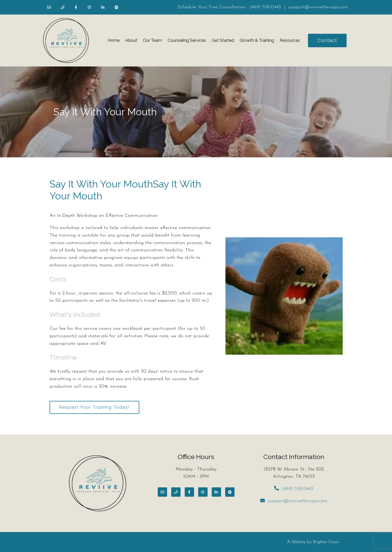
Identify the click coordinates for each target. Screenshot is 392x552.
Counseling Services (187, 40)
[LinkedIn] (103, 7)
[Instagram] (90, 7)
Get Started (223, 40)
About (131, 40)
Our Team (152, 40)
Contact (327, 40)
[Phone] (63, 7)
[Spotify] (116, 7)
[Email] (49, 7)
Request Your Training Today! (94, 407)
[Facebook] (76, 7)
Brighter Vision (326, 542)
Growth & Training (257, 40)
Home (114, 40)
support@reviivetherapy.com (318, 7)
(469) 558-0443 (265, 7)
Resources (290, 40)
